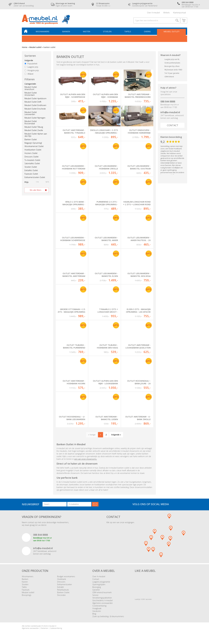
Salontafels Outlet (32, 163)
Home (25, 47)
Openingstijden (99, 584)
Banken (66, 31)
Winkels (166, 13)
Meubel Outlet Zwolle (34, 130)
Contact (173, 125)
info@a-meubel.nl (170, 112)
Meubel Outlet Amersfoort (31, 88)
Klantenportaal (179, 13)
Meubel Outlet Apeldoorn (35, 98)
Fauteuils (26, 590)
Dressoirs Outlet (32, 157)
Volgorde (29, 60)
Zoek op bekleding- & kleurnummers (108, 616)
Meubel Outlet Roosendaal (31, 122)
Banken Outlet (31, 139)
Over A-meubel (153, 13)
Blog (94, 614)
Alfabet (29, 74)
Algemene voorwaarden (103, 603)
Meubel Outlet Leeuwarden (31, 113)
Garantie (96, 590)
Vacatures (97, 611)
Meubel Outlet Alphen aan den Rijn (36, 135)
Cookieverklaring (99, 606)
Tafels (128, 31)
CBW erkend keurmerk (102, 592)
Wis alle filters (36, 190)
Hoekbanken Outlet (33, 150)
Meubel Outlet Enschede (35, 109)
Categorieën (30, 84)
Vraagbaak (97, 608)
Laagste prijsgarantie (101, 582)
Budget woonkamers (66, 576)
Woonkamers (43, 31)
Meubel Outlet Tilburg (34, 127)
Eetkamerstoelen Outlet (35, 177)
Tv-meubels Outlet (32, 160)
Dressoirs (61, 582)
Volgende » (116, 435)
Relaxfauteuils (63, 590)
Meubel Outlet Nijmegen (35, 118)
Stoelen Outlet (31, 167)
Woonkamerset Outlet (34, 146)
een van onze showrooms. (86, 459)
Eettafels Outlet (31, 170)
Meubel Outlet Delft (33, 102)
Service (95, 595)
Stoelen (107, 31)
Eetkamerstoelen (65, 584)
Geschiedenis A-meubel (103, 600)
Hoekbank (62, 579)
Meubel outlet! (171, 31)
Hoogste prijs (32, 70)
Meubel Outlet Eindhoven (35, 105)
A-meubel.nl (52, 626)
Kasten (87, 31)
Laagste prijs (31, 67)
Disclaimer (44, 628)
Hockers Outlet (31, 153)
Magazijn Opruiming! (33, 143)
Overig (147, 31)
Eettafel (60, 587)
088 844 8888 (168, 101)
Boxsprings (27, 595)
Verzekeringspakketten (102, 598)
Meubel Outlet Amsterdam (31, 94)
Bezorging (97, 587)
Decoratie (61, 595)
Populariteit (31, 64)
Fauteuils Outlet (31, 174)
